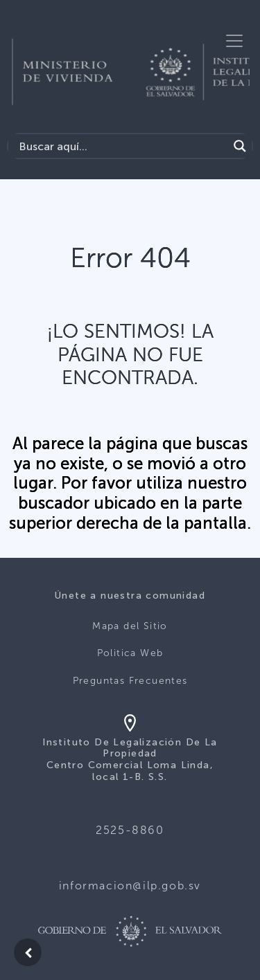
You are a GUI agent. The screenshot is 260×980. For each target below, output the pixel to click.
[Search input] (122, 146)
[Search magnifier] (240, 146)
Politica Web (130, 653)
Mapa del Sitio (130, 626)
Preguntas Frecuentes (130, 681)
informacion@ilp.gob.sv (130, 886)
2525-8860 (130, 830)
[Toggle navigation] (234, 41)
